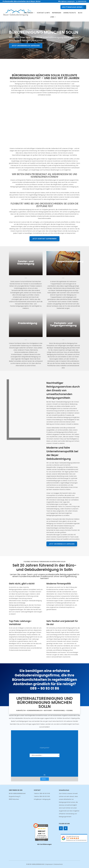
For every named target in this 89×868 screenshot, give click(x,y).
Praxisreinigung (28, 324)
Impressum (49, 864)
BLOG (80, 13)
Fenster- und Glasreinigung (26, 263)
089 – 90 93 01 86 (44, 691)
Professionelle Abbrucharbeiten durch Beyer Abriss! (22, 1)
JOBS (52, 17)
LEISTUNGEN (28, 13)
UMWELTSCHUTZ (70, 13)
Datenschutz (58, 864)
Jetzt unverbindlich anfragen (26, 46)
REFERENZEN (57, 13)
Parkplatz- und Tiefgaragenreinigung (63, 325)
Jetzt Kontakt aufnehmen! (44, 199)
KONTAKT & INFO (43, 13)
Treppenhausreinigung (69, 262)
